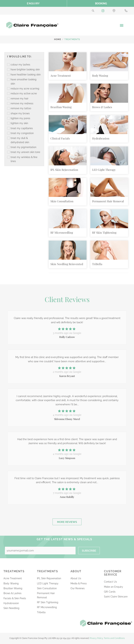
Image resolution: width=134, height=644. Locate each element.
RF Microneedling (62, 232)
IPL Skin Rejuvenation (64, 170)
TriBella (97, 264)
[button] (122, 25)
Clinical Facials (60, 138)
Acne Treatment (61, 76)
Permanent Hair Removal (108, 201)
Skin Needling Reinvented (67, 264)
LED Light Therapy (104, 170)
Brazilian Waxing (61, 107)
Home (58, 39)
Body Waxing (100, 76)
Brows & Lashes (102, 107)
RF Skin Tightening (104, 232)
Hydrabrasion (101, 138)
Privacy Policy (96, 638)
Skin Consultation (62, 201)
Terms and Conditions (114, 638)
